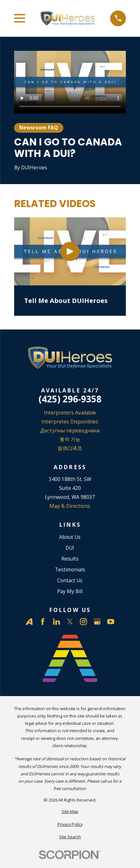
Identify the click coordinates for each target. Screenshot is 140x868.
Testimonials (70, 570)
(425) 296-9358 (70, 399)
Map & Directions (70, 506)
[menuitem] (70, 812)
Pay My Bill (70, 591)
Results (70, 559)
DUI (70, 548)
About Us (70, 537)
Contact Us (70, 580)
